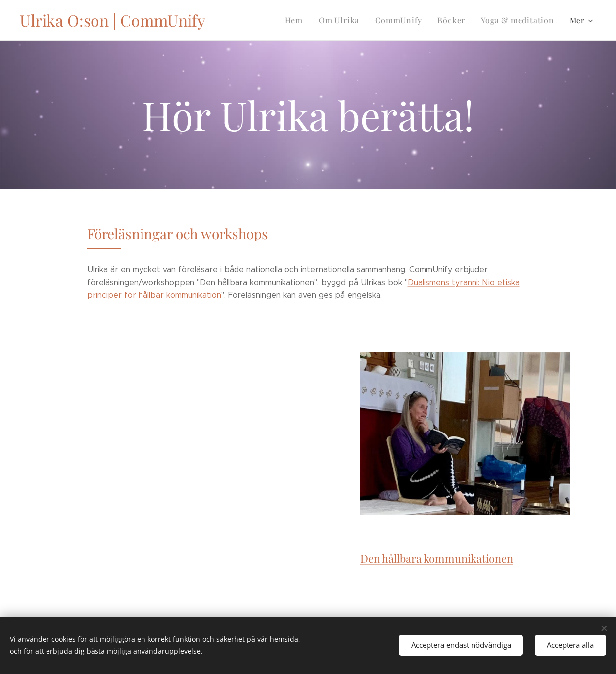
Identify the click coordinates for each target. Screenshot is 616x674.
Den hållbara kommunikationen (437, 558)
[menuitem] (305, 20)
